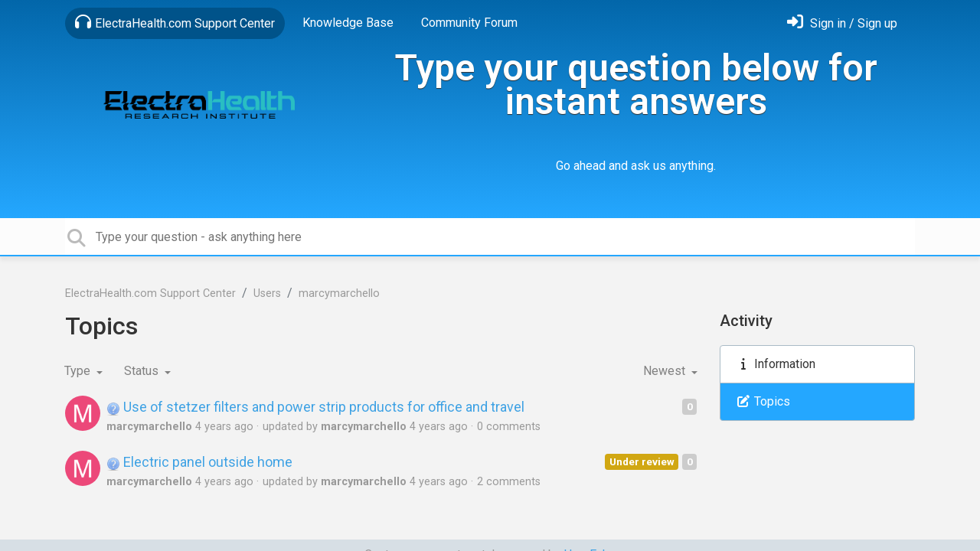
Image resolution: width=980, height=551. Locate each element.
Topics (763, 401)
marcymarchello (339, 293)
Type (79, 371)
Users (267, 293)
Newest (666, 371)
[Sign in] (842, 23)
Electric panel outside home (199, 462)
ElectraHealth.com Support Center (175, 22)
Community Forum (469, 23)
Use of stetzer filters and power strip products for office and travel (315, 407)
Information (776, 364)
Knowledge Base (348, 23)
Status (143, 371)
